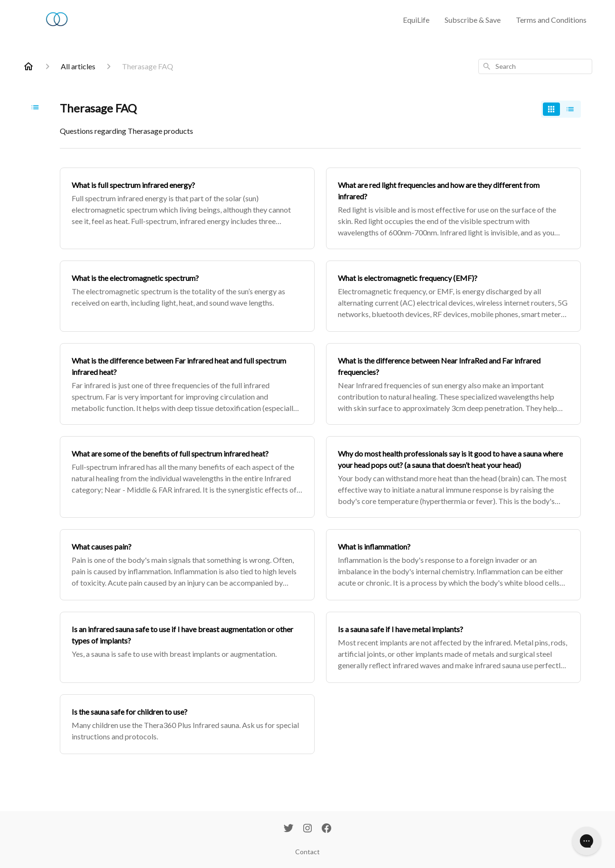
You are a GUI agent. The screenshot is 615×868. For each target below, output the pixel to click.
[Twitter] (289, 829)
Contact (307, 852)
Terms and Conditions (551, 20)
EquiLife (416, 20)
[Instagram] (307, 829)
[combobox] (535, 66)
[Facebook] (326, 829)
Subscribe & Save (473, 20)
